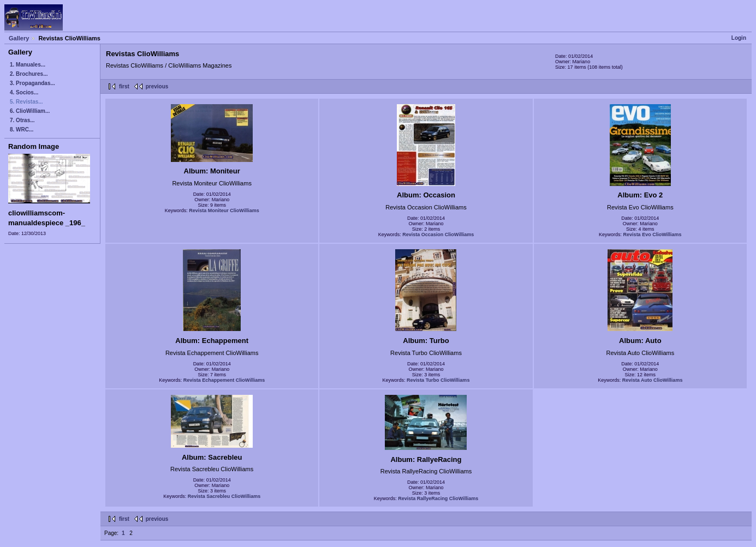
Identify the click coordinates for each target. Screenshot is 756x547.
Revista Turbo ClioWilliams (438, 380)
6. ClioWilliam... (30, 111)
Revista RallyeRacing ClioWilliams (438, 498)
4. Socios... (24, 92)
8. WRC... (22, 130)
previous (157, 86)
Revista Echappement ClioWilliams (224, 380)
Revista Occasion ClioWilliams (438, 235)
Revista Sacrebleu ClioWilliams (224, 496)
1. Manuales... (28, 65)
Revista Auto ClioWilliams (653, 380)
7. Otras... (22, 120)
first (124, 86)
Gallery (19, 38)
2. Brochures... (29, 74)
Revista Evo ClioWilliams (653, 235)
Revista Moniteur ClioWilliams (224, 211)
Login (739, 38)
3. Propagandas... (32, 83)
